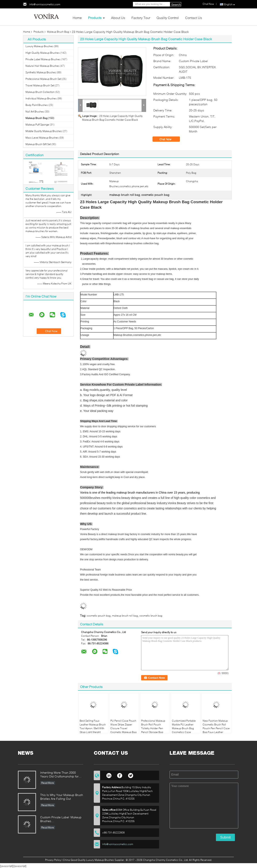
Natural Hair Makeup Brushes (42, 66)
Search (176, 5)
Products (95, 18)
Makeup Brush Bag (58, 32)
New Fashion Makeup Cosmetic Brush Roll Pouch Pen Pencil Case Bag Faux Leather (216, 726)
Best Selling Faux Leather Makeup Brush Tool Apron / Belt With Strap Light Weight (93, 726)
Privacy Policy (53, 860)
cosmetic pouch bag (99, 616)
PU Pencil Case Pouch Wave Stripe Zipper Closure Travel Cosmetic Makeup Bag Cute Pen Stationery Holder (123, 730)
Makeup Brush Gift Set (38, 144)
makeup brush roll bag (125, 616)
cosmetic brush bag (151, 616)
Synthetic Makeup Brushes (41, 72)
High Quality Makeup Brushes (43, 53)
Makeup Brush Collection (40, 92)
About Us (118, 18)
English (230, 4)
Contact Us (194, 18)
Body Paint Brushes (37, 105)
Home (77, 18)
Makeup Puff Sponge (37, 125)
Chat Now (168, 139)
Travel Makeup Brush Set (40, 85)
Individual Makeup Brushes (41, 98)
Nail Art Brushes (35, 112)
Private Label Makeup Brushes (43, 59)
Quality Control (168, 18)
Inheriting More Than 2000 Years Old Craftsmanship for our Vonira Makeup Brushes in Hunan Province (61, 775)
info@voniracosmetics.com (45, 4)
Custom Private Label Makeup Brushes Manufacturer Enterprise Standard (61, 819)
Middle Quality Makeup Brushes (44, 131)
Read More (48, 783)
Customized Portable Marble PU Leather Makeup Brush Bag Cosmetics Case (184, 726)
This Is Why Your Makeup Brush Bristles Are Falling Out (62, 797)
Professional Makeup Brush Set (43, 79)
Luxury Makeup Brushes (39, 46)
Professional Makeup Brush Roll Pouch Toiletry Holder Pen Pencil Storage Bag (153, 726)
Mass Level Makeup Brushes (42, 138)
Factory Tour (141, 18)
